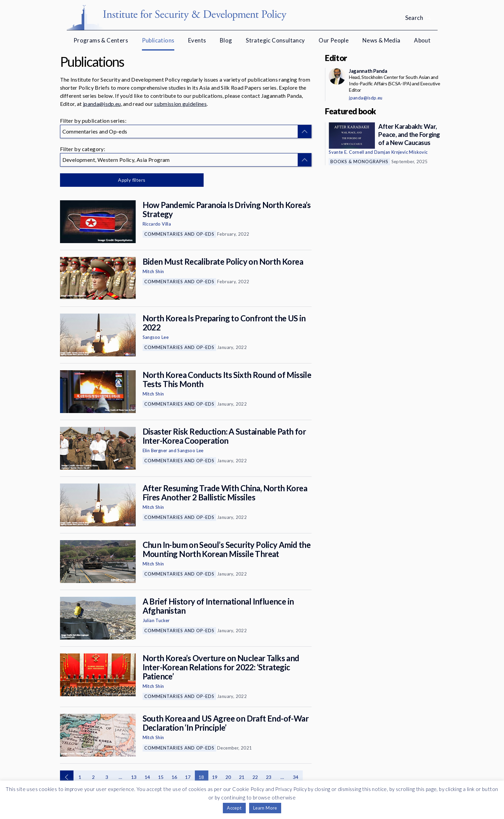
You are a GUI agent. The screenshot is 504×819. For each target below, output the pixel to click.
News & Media (381, 40)
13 (134, 777)
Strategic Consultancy (275, 40)
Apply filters (131, 180)
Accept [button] (234, 808)
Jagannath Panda (368, 71)
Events (197, 40)
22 (255, 777)
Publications (158, 40)
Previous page (67, 777)
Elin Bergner (155, 450)
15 (161, 777)
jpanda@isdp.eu (102, 104)
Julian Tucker (156, 620)
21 (242, 777)
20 (228, 777)
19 (215, 777)
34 (296, 777)
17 (188, 777)
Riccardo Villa (157, 224)
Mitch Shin (153, 271)
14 (147, 777)
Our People (334, 40)
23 (269, 777)
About (422, 40)
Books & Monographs (359, 162)
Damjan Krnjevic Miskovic (401, 152)
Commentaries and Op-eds (179, 234)
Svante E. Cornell (346, 152)
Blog (226, 40)
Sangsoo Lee (156, 337)
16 (174, 777)
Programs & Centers (101, 40)
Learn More (265, 808)
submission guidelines (180, 104)
